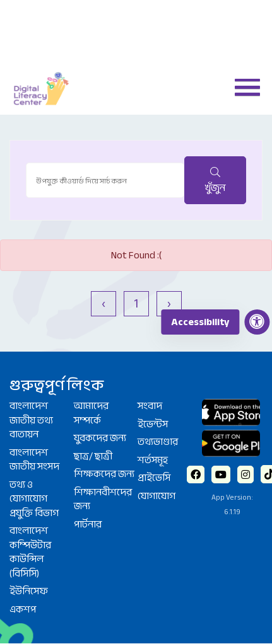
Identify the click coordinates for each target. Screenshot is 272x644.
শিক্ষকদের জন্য (104, 474)
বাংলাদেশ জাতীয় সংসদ (34, 460)
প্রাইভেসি (154, 478)
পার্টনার (88, 524)
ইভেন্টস (153, 424)
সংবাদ (150, 406)
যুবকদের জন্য (100, 438)
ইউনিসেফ (29, 591)
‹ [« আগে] (103, 303)
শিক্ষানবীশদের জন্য (103, 499)
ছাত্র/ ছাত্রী (93, 456)
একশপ (23, 609)
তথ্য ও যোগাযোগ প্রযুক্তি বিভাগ (34, 499)
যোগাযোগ (157, 496)
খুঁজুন (215, 182)
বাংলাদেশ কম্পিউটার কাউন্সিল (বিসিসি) (30, 552)
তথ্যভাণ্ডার (158, 442)
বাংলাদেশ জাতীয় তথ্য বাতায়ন (31, 420)
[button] (242, 86)
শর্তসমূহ (153, 460)
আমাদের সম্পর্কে (91, 413)
